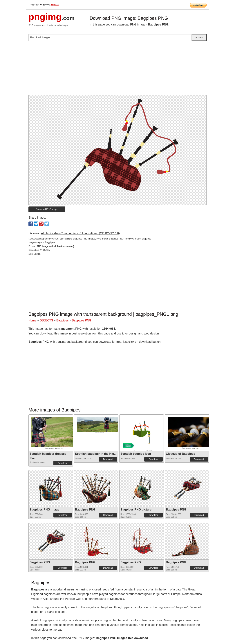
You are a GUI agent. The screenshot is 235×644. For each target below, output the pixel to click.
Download (63, 463)
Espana (55, 4)
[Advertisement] (117, 69)
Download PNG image (47, 209)
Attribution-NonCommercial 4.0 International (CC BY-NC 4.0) (80, 233)
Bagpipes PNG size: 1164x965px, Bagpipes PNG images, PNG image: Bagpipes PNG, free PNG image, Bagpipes (95, 239)
